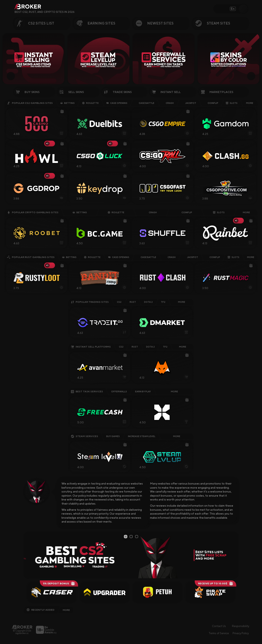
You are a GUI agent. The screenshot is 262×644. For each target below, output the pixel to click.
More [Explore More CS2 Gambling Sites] (250, 103)
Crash (168, 103)
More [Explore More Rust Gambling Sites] (251, 257)
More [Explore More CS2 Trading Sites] (182, 302)
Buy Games (113, 436)
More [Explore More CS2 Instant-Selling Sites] (183, 347)
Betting (67, 103)
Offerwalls (119, 392)
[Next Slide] (251, 76)
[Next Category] (257, 23)
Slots (232, 103)
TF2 (163, 302)
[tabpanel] (131, 555)
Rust (133, 302)
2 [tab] (132, 537)
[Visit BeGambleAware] (46, 630)
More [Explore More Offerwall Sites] (174, 392)
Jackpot (189, 103)
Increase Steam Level (142, 436)
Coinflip (211, 103)
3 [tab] (137, 537)
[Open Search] (243, 9)
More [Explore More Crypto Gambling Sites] (246, 212)
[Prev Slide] (11, 76)
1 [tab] (126, 537)
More (177, 436)
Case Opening (117, 103)
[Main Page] (22, 627)
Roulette (90, 103)
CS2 (119, 302)
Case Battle (145, 103)
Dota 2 (148, 302)
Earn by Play (143, 392)
